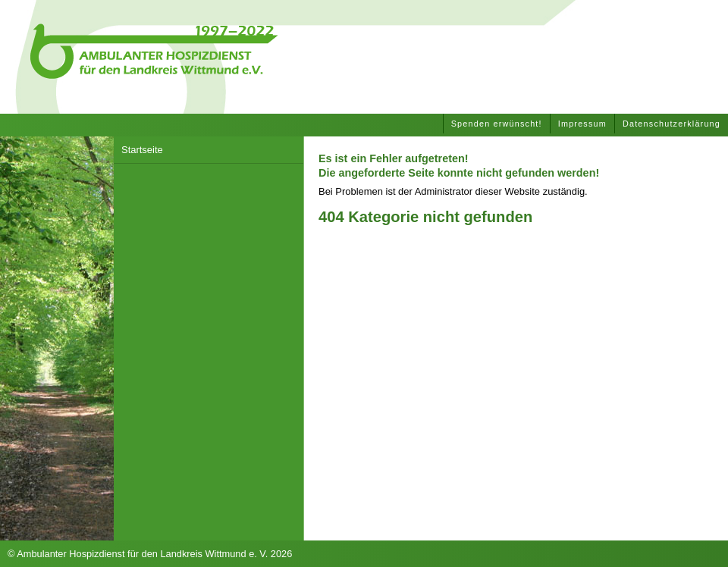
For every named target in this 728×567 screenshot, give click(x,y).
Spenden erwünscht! (497, 124)
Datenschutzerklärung (672, 124)
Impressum (582, 124)
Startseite (142, 150)
